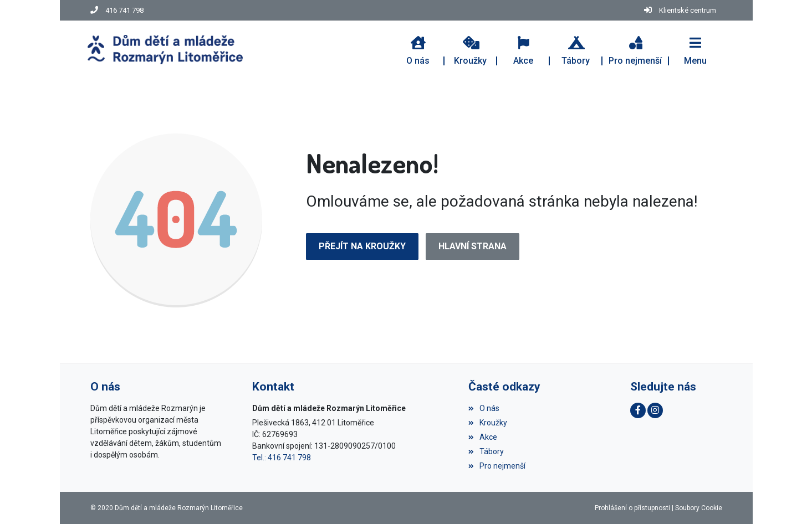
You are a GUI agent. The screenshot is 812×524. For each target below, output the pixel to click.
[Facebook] (638, 410)
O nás (484, 408)
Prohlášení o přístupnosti (632, 508)
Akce (483, 437)
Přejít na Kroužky (362, 246)
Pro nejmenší (497, 466)
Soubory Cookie (699, 508)
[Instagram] (655, 410)
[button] (695, 49)
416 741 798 (124, 10)
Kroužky (488, 423)
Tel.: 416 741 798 (282, 458)
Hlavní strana (473, 246)
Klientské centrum (688, 10)
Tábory (486, 451)
